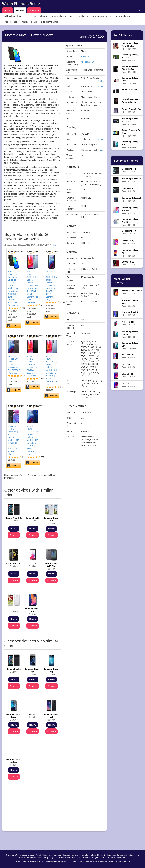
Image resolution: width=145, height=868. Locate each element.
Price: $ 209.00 (129, 375)
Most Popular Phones (102, 16)
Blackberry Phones (50, 22)
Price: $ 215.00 (129, 263)
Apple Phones (11, 22)
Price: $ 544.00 (129, 323)
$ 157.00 (33, 519)
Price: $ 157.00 (129, 232)
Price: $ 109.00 (131, 199)
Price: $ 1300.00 (130, 46)
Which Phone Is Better (21, 4)
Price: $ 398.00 (130, 313)
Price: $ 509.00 (130, 334)
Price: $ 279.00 (130, 222)
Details (55, 245)
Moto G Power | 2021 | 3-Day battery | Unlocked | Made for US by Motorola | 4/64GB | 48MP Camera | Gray (51, 286)
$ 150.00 (14, 610)
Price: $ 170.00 (129, 242)
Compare (14, 535)
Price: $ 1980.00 (130, 81)
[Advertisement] (33, 810)
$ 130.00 (51, 672)
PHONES (20, 10)
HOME (7, 10)
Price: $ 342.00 (130, 211)
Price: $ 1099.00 (132, 133)
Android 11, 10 (87, 62)
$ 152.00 (14, 519)
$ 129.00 (14, 670)
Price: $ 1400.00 (130, 69)
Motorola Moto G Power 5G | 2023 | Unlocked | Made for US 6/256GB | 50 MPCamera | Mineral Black (14, 440)
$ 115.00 (33, 716)
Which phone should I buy (16, 16)
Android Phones (123, 16)
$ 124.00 (33, 672)
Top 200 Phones (59, 16)
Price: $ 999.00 (132, 110)
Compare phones (39, 16)
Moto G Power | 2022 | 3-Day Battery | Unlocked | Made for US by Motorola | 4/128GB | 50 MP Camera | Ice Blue (51, 370)
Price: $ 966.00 (130, 58)
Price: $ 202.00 (130, 253)
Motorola (85, 56)
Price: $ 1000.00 (130, 145)
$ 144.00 (52, 566)
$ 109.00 (51, 717)
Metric (101, 81)
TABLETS (34, 10)
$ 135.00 (14, 717)
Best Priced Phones (79, 16)
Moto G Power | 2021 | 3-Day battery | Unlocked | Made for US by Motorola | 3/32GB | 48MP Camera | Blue (32, 440)
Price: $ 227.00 (132, 292)
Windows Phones (29, 22)
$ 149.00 (14, 565)
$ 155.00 (51, 521)
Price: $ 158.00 (131, 180)
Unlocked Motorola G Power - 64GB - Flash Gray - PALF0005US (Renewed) (14, 364)
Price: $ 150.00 (129, 366)
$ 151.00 (33, 611)
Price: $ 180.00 (129, 356)
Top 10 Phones (123, 35)
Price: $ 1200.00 (130, 121)
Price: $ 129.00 (129, 170)
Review (14, 529)
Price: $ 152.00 (130, 190)
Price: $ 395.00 (130, 303)
